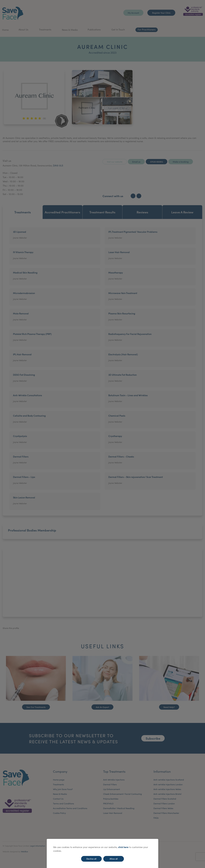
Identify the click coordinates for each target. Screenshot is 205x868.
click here (123, 847)
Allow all (114, 859)
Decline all (91, 859)
